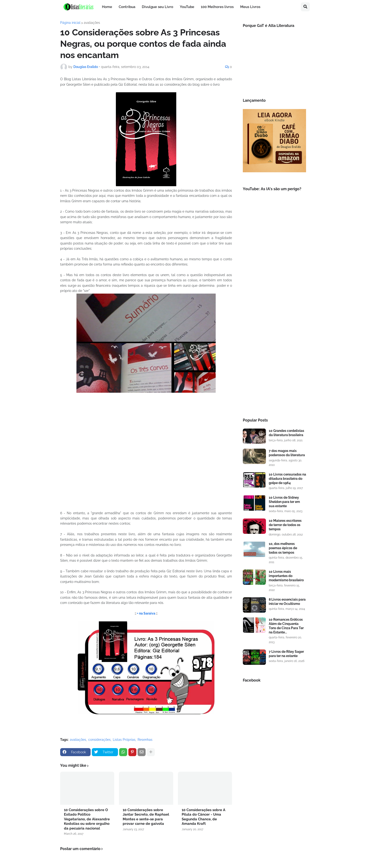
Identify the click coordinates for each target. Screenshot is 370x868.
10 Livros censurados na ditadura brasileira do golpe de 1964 (287, 479)
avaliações (92, 23)
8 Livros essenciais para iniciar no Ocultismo (287, 602)
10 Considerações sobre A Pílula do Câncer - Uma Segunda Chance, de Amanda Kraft (204, 817)
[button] (305, 7)
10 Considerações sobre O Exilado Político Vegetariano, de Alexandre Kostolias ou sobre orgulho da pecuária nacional (87, 819)
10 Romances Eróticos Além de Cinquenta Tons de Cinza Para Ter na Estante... (286, 626)
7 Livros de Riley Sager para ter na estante (286, 654)
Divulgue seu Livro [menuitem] (158, 7)
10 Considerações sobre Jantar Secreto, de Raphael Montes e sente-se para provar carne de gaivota (146, 817)
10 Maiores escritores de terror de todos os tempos (285, 525)
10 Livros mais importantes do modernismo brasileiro (286, 576)
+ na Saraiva (146, 613)
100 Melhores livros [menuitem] (217, 7)
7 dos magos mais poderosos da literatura (287, 453)
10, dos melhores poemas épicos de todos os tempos (283, 548)
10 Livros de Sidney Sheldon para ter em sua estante (284, 502)
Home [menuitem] (107, 7)
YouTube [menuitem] (187, 7)
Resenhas (145, 740)
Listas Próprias (124, 740)
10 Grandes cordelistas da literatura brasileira (286, 433)
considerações (99, 740)
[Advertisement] (274, 334)
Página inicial (70, 23)
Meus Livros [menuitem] (250, 7)
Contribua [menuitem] (127, 7)
